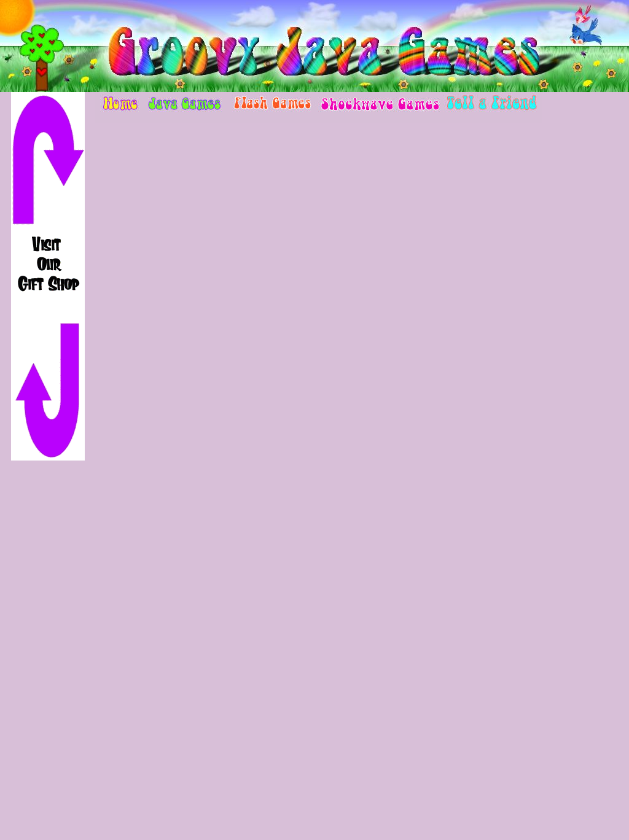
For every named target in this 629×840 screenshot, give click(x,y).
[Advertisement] (48, 656)
